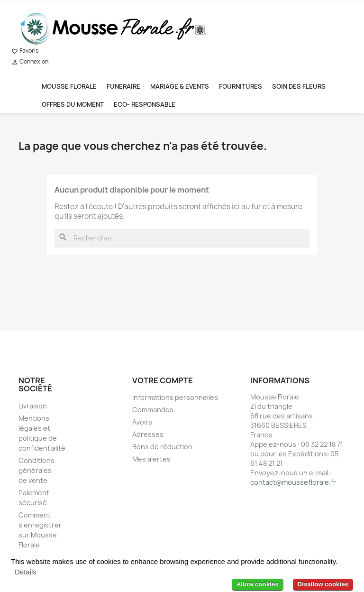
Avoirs (142, 422)
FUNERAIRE (123, 86)
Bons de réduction (162, 447)
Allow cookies (258, 584)
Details (26, 572)
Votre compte (163, 380)
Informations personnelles (175, 397)
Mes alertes (151, 459)
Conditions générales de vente (36, 470)
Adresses (148, 434)
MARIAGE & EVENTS (180, 86)
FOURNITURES (241, 86)
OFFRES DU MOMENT (73, 104)
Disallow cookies (323, 584)
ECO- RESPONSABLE (145, 104)
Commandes (153, 410)
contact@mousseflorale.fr (293, 482)
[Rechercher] (182, 238)
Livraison (33, 406)
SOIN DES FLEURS (299, 86)
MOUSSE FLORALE (69, 86)
